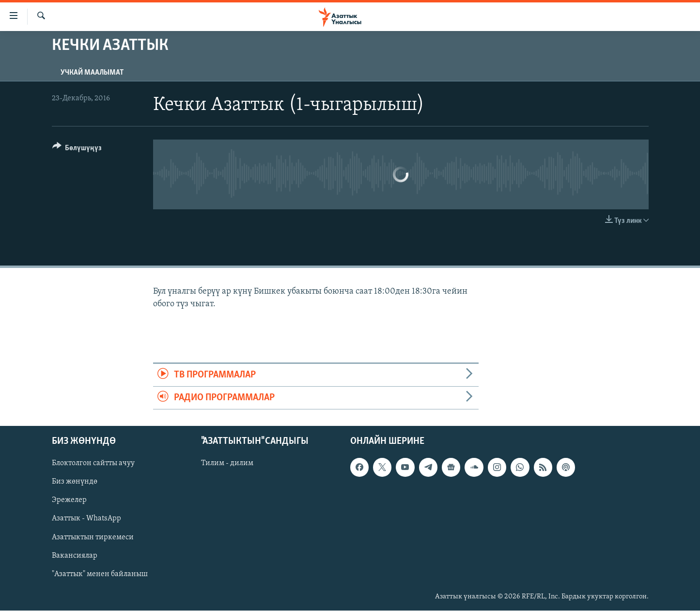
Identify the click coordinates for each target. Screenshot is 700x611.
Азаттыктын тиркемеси (93, 537)
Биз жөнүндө (75, 482)
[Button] (77, 149)
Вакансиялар (75, 556)
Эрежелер (69, 501)
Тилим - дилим (227, 464)
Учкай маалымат (92, 73)
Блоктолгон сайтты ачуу (93, 464)
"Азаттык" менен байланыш (100, 574)
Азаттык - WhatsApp (86, 519)
